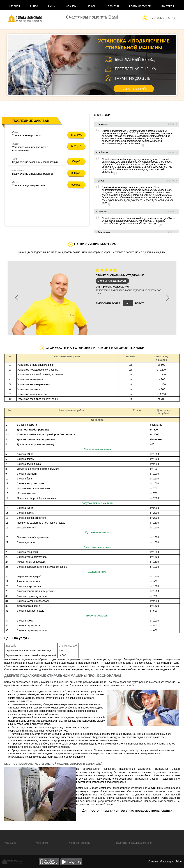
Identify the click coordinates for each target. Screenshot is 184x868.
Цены (52, 6)
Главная (14, 6)
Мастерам (42, 843)
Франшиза (10, 843)
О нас (34, 6)
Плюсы (91, 6)
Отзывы (71, 6)
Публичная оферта (79, 843)
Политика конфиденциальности (135, 843)
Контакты (168, 6)
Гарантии (113, 6)
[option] (92, 298)
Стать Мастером (140, 6)
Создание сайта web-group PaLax (165, 861)
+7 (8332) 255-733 (163, 18)
